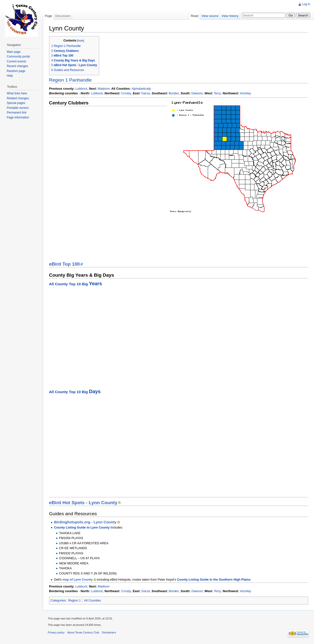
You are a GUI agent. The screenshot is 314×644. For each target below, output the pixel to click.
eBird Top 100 (65, 264)
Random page (16, 71)
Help (10, 76)
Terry (218, 93)
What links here (17, 93)
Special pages (16, 103)
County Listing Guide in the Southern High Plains (214, 580)
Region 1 (75, 600)
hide (81, 41)
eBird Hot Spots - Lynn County (84, 503)
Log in (306, 4)
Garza (146, 93)
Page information (18, 117)
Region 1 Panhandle (71, 80)
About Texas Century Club (84, 633)
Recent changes (18, 66)
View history (230, 16)
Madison (104, 89)
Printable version (18, 108)
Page (49, 16)
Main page (14, 52)
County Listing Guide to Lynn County (82, 527)
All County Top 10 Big (76, 284)
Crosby (126, 93)
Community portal (18, 57)
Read (194, 16)
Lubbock (81, 89)
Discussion (63, 16)
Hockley (246, 93)
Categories (58, 600)
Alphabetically (141, 89)
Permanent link (17, 113)
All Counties (93, 600)
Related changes (18, 98)
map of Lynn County (78, 580)
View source (210, 16)
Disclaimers (109, 633)
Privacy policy (56, 633)
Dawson (197, 93)
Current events (17, 61)
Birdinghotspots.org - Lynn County (85, 522)
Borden (174, 93)
